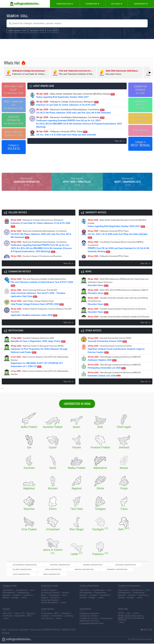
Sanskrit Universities (39, 574)
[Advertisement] (77, 48)
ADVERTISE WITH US (52, 630)
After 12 (19, 614)
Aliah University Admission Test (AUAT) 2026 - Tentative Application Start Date (38, 298)
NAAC (136, 614)
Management (9, 593)
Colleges (117, 4)
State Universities (61, 574)
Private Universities (17, 574)
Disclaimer (24, 630)
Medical (6, 596)
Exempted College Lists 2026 (114, 378)
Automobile (57, 616)
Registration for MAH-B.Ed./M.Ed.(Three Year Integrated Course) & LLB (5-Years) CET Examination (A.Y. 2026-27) (41, 380)
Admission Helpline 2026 (114, 363)
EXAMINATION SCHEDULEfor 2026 (140, 90)
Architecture (22, 591)
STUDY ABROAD (140, 130)
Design (15, 598)
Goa (64, 596)
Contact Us (13, 630)
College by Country (89, 619)
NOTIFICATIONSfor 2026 (140, 119)
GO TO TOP (147, 630)
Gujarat (45, 598)
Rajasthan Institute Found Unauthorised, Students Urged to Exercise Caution (116, 353)
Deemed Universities (66, 569)
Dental (6, 598)
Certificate (8, 616)
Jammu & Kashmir (49, 603)
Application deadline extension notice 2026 (41, 316)
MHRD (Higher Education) (130, 616)
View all (120, 141)
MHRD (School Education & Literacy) (131, 619)
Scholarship (106, 619)
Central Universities (44, 569)
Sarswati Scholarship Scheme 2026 (109, 344)
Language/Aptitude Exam (92, 624)
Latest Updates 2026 (17, 31)
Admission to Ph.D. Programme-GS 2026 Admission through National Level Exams (39, 353)
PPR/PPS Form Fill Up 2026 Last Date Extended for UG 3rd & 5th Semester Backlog (118, 251)
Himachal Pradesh (50, 601)
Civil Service (47, 619)
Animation (66, 614)
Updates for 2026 (14, 134)
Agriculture (8, 591)
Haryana (55, 598)
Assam (65, 593)
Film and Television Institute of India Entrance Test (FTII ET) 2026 (42, 286)
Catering (69, 616)
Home (4, 630)
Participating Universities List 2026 (114, 371)
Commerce (28, 596)
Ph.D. (30, 616)
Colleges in (14, 147)
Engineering (23, 593)
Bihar (44, 596)
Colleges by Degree (89, 614)
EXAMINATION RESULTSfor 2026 (140, 105)
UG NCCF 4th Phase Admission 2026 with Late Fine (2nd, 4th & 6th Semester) (73, 111)
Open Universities (132, 569)
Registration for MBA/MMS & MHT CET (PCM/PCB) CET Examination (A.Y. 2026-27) (40, 366)
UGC (129, 614)
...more (24, 598)
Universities (141, 4)
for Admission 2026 (14, 90)
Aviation (16, 596)
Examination (92, 4)
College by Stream (88, 616)
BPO (56, 614)
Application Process (89, 621)
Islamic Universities (111, 569)
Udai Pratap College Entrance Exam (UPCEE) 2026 (37, 307)
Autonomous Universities (19, 569)
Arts (32, 591)
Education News (118, 287)
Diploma (31, 614)
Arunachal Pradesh (50, 593)
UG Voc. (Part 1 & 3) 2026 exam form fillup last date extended (66, 133)
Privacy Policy (36, 630)
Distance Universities (89, 569)
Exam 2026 (52, 31)
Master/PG (20, 616)
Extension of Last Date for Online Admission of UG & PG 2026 (68, 103)
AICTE (121, 614)
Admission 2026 (65, 4)
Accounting (46, 614)
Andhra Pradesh (49, 591)
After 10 (7, 614)
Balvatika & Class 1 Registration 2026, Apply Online (38, 344)
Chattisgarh (54, 596)
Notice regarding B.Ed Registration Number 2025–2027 (76, 95)
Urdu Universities (81, 574)
